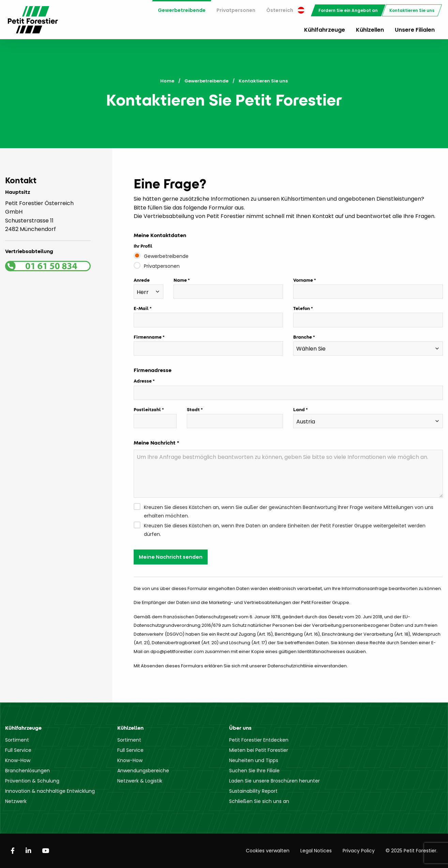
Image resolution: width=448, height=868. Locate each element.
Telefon (302, 308)
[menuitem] (182, 10)
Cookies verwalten (268, 851)
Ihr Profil (143, 246)
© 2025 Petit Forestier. (412, 851)
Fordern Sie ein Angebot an (348, 10)
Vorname (303, 280)
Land (299, 409)
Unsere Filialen (415, 30)
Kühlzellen (370, 30)
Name (180, 280)
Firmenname (148, 337)
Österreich (285, 10)
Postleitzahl (147, 409)
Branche (303, 337)
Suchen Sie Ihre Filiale (254, 771)
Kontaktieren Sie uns (412, 10)
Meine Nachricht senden (171, 557)
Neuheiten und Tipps (254, 760)
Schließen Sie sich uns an (259, 801)
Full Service (18, 750)
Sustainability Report (253, 791)
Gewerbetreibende (182, 10)
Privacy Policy (359, 851)
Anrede (142, 280)
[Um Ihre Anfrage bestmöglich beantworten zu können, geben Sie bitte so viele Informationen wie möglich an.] (288, 474)
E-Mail (141, 308)
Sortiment (17, 740)
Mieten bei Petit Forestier (259, 750)
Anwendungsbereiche (143, 771)
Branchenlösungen (27, 771)
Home (167, 81)
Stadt (193, 409)
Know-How (18, 760)
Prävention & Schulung (32, 781)
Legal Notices (316, 851)
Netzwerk (16, 801)
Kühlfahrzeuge (325, 30)
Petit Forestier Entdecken (259, 740)
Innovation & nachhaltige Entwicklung (50, 791)
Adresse (143, 381)
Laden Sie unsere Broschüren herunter (274, 781)
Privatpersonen (236, 10)
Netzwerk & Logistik (140, 781)
